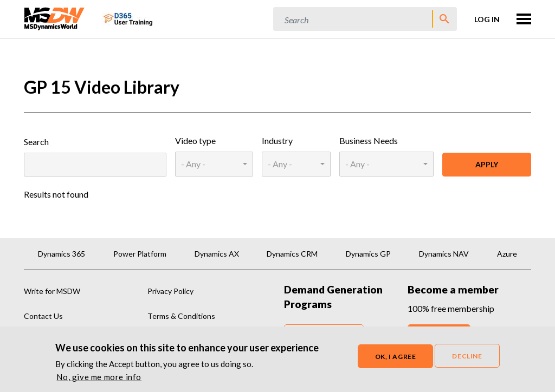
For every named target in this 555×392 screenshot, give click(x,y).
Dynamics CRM (292, 254)
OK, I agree (396, 358)
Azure (507, 254)
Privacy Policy (170, 291)
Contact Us (43, 316)
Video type (195, 141)
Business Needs (369, 141)
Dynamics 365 (62, 254)
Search (36, 142)
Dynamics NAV (444, 254)
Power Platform (140, 254)
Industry (277, 141)
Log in (487, 19)
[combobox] (214, 164)
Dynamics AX (217, 254)
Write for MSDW (52, 291)
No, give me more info (99, 378)
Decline (467, 357)
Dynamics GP (368, 254)
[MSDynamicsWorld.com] (54, 18)
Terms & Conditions (181, 316)
